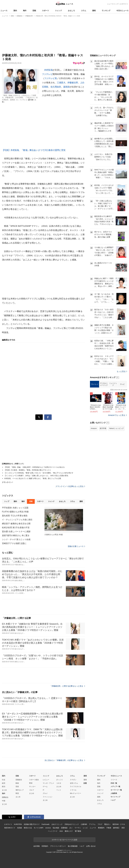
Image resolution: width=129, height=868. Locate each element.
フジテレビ (47, 74)
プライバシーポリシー (58, 846)
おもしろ (71, 11)
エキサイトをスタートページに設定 (64, 840)
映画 (17, 783)
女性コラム (74, 783)
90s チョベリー (75, 793)
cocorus (48, 828)
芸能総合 (19, 780)
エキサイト (124, 4)
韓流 (17, 793)
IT (43, 790)
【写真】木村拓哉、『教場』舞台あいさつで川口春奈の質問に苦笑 (34, 150)
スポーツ (45, 11)
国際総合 (5, 797)
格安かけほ (28, 828)
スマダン (73, 780)
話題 (85, 783)
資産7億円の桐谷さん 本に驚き (16, 535)
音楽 (17, 786)
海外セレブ (20, 790)
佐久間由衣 (56, 87)
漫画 (94, 11)
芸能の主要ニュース (76, 546)
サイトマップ (115, 797)
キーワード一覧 (116, 790)
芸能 (34, 11)
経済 (4, 783)
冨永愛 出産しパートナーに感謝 (16, 531)
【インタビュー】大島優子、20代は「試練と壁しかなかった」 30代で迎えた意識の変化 (36, 476)
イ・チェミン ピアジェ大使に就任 (17, 520)
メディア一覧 (115, 786)
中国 (4, 801)
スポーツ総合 (34, 780)
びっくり (60, 780)
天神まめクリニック (72, 824)
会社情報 (37, 846)
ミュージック (113, 384)
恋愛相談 (64, 828)
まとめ (4, 790)
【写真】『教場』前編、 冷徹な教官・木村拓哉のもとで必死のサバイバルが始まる (34, 467)
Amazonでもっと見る (117, 415)
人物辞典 (114, 793)
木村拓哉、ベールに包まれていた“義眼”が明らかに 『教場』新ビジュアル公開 (33, 478)
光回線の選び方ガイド (32, 824)
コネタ (59, 783)
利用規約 (45, 846)
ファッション (48, 797)
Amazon (94, 428)
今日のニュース (122, 11)
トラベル (73, 790)
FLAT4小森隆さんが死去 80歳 (15, 512)
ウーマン (78, 828)
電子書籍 (78, 831)
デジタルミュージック (104, 384)
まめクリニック (57, 824)
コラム (84, 11)
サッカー (32, 786)
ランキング (106, 11)
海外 (25, 11)
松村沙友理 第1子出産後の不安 (16, 528)
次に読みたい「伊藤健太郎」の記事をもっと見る (65, 760)
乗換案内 (101, 828)
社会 (4, 780)
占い (71, 828)
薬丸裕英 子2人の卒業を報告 (15, 516)
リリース (114, 780)
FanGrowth (46, 824)
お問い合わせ (91, 846)
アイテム (92, 824)
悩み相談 (56, 828)
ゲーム (45, 786)
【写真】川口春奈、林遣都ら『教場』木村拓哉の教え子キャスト (28, 470)
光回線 (19, 828)
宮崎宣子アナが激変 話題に (14, 543)
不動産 (109, 828)
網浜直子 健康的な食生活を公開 (16, 524)
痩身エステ (69, 831)
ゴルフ (32, 790)
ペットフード (53, 831)
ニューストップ (113, 4)
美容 (123, 828)
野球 (31, 783)
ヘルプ (113, 800)
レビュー (46, 780)
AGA (61, 831)
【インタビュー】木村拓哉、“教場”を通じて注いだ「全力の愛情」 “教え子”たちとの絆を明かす (39, 473)
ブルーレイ (95, 384)
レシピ (85, 828)
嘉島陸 (66, 87)
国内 (15, 11)
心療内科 (84, 824)
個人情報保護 (73, 846)
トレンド (58, 11)
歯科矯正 (116, 828)
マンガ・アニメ (48, 783)
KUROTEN (18, 824)
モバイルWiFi (38, 828)
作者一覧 (114, 783)
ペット (59, 790)
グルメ (45, 793)
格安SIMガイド (10, 828)
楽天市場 (103, 428)
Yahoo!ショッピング (116, 428)
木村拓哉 (48, 70)
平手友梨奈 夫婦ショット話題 (15, 508)
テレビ (122, 384)
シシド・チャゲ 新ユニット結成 (16, 539)
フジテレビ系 (50, 78)
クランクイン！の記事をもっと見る (70, 486)
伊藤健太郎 (73, 83)
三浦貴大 (61, 83)
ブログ (100, 824)
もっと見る (122, 371)
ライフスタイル (76, 786)
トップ (7, 501)
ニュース (4, 11)
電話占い (107, 824)
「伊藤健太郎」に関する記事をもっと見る (67, 686)
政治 (4, 786)
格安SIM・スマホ (119, 824)
